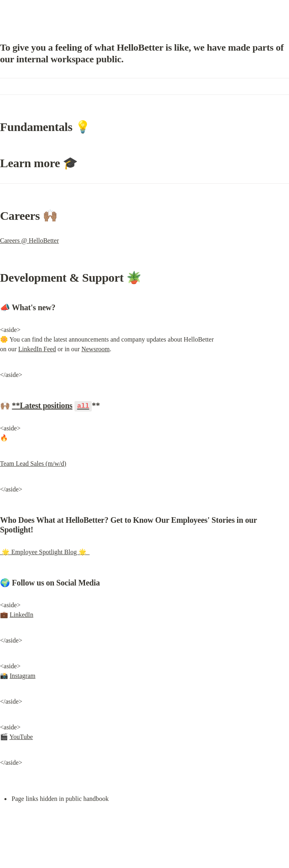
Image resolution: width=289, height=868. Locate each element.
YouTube (21, 736)
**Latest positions (42, 405)
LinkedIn (22, 614)
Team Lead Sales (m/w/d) (33, 463)
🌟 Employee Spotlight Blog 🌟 (45, 552)
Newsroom (95, 349)
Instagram (23, 675)
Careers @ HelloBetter (29, 241)
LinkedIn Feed (37, 349)
